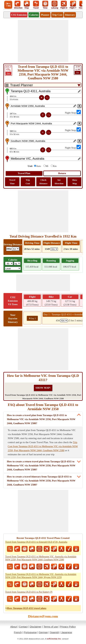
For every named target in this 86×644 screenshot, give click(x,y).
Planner (45, 15)
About (14, 627)
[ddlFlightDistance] (54, 249)
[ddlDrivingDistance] (16, 249)
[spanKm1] (64, 321)
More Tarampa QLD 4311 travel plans (27, 608)
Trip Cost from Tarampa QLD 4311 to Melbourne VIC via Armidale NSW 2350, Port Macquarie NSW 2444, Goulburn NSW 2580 (43, 446)
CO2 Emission (19, 15)
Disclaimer (36, 627)
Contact (23, 627)
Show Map (75, 182)
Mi (47, 166)
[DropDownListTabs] (43, 85)
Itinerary (70, 15)
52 (78, 70)
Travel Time (12, 182)
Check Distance (43, 182)
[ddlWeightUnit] (17, 263)
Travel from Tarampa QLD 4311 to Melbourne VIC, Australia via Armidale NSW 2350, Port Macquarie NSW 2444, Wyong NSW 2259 (41, 576)
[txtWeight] (9, 263)
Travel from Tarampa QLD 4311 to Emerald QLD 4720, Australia (36, 542)
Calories (34, 15)
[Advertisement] (43, 41)
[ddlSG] (13, 268)
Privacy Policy (68, 627)
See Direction (59, 182)
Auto (39, 166)
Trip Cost (57, 15)
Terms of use (51, 627)
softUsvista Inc (54, 639)
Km (55, 166)
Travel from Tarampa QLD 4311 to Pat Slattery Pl (29, 592)
